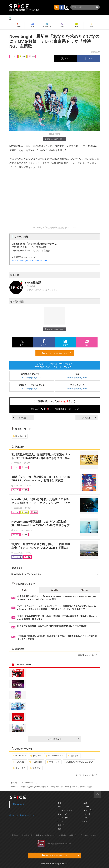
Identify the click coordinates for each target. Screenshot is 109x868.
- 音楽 (59, 803)
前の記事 (20, 418)
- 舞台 (59, 807)
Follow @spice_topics (32, 377)
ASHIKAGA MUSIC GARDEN (79, 762)
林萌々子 (36, 756)
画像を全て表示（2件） (54, 139)
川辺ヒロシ (19, 768)
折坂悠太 (35, 768)
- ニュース (87, 807)
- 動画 (85, 803)
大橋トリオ (53, 762)
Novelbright (19, 436)
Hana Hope (36, 762)
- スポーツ (61, 825)
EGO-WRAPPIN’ (54, 756)
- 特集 (85, 821)
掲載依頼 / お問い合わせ (46, 835)
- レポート (87, 814)
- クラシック (62, 814)
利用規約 (73, 835)
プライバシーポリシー (89, 835)
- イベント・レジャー (65, 810)
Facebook (19, 804)
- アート (60, 821)
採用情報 (62, 835)
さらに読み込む (63, 739)
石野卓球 (73, 756)
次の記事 (89, 418)
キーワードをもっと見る (87, 775)
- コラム (86, 818)
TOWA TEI (19, 762)
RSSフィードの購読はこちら (56, 353)
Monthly (85, 590)
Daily (24, 590)
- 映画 (59, 829)
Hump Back (19, 756)
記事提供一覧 (27, 835)
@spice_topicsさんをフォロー (23, 815)
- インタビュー (88, 810)
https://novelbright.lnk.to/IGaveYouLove (30, 261)
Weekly (55, 590)
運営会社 (15, 835)
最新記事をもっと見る (87, 655)
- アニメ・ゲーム (64, 818)
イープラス (15, 783)
